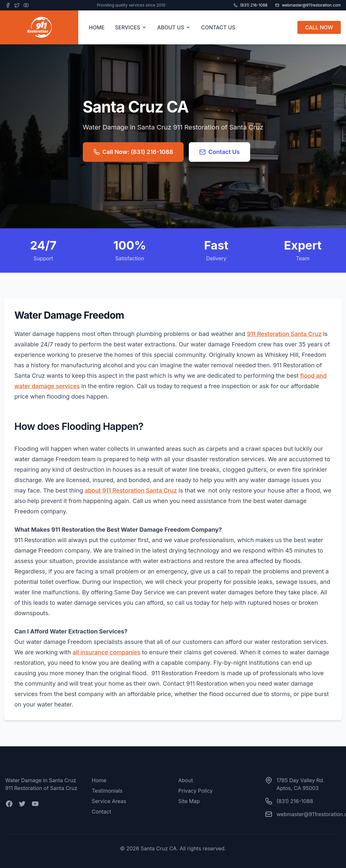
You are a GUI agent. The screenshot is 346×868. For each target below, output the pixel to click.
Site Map (189, 801)
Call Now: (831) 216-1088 (133, 152)
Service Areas (109, 801)
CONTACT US (218, 27)
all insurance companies (106, 652)
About (186, 780)
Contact (101, 812)
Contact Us (220, 152)
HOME (97, 27)
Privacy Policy (196, 791)
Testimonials (107, 791)
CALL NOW (319, 27)
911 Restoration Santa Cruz (284, 334)
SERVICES (131, 27)
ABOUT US (174, 27)
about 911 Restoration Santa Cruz (131, 490)
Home (99, 780)
